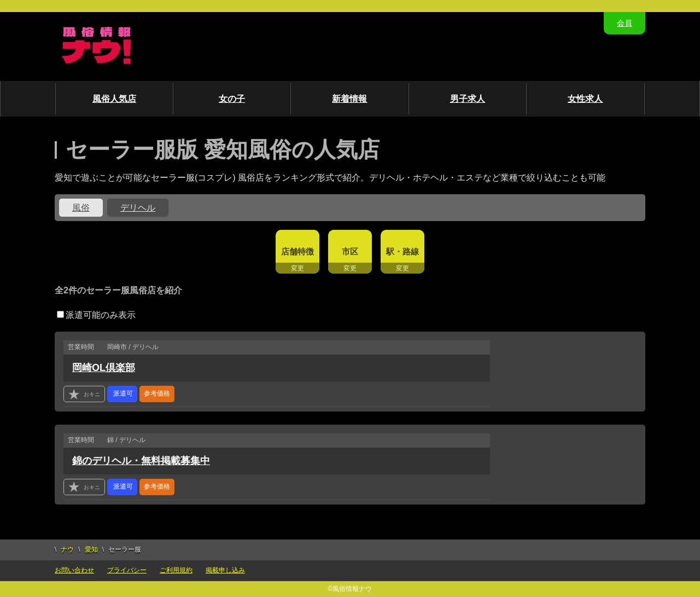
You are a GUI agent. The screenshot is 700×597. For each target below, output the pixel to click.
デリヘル (138, 208)
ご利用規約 (176, 570)
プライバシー (127, 570)
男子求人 (468, 99)
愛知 (91, 549)
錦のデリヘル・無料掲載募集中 (141, 461)
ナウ (67, 549)
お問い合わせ (74, 570)
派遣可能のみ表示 (96, 315)
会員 (625, 23)
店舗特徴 (297, 251)
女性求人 (585, 99)
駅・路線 (402, 251)
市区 (350, 251)
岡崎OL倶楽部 (104, 368)
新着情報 (349, 99)
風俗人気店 (114, 99)
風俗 (81, 208)
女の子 (232, 99)
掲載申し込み (225, 570)
